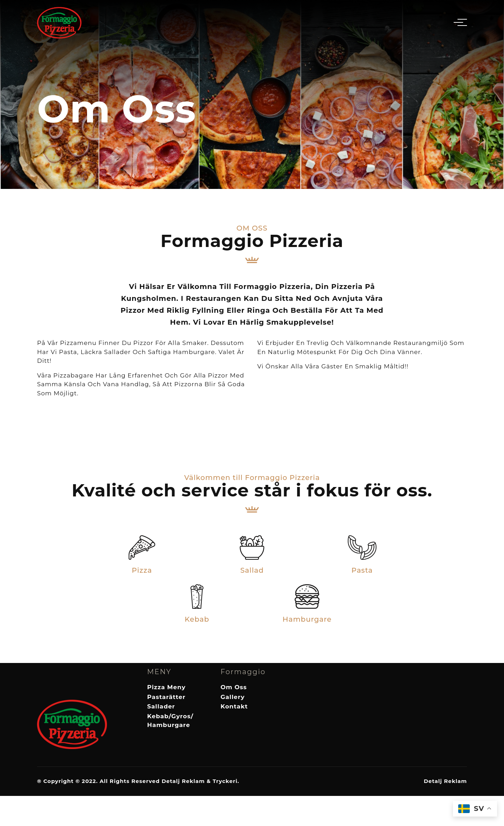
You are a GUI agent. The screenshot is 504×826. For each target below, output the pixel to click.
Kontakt (234, 706)
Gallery (233, 697)
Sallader (161, 706)
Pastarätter (166, 697)
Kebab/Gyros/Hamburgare (170, 721)
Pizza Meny (166, 687)
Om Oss (234, 687)
